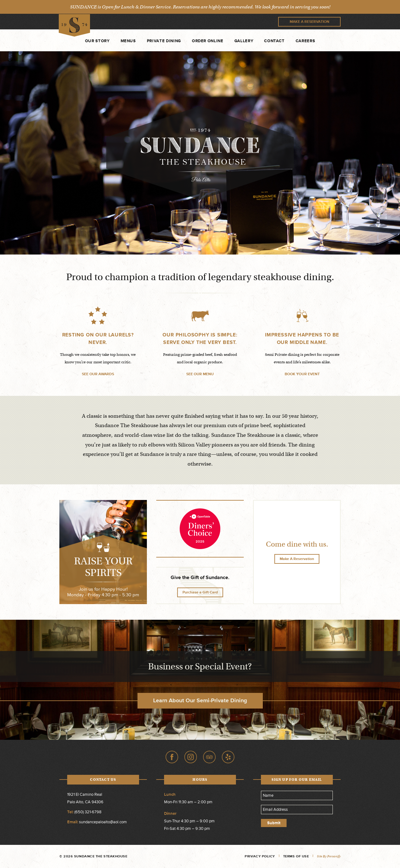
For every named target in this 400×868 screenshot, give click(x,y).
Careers (305, 41)
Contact (274, 41)
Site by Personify (329, 856)
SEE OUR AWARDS (98, 374)
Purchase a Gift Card (200, 592)
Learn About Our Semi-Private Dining (200, 700)
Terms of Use (296, 856)
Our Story (97, 41)
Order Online (208, 41)
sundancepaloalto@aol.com (103, 822)
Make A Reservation (310, 22)
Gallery (244, 41)
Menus (128, 41)
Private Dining (164, 41)
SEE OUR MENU (200, 374)
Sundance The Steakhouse (75, 25)
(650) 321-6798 (88, 812)
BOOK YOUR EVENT (302, 374)
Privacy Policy (260, 856)
